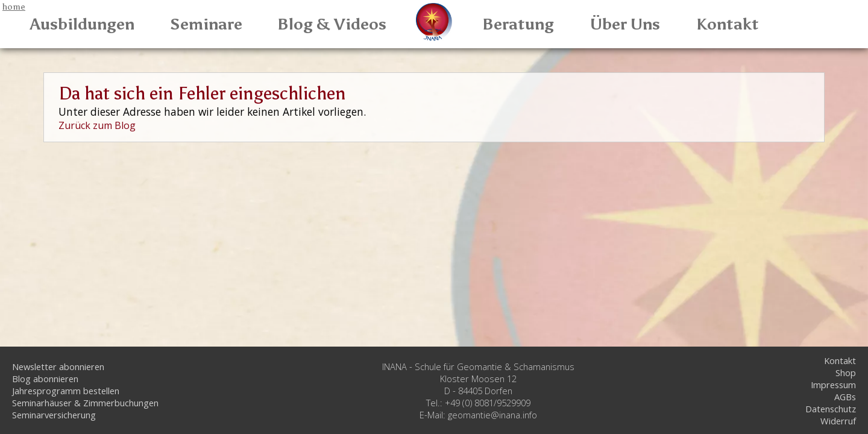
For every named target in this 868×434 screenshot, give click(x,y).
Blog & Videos (332, 24)
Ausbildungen (82, 24)
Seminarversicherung (54, 415)
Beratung (518, 24)
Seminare (206, 24)
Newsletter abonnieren (58, 366)
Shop (846, 373)
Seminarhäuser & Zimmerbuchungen (85, 403)
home (14, 7)
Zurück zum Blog (97, 125)
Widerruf (838, 421)
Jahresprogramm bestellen (66, 391)
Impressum (833, 385)
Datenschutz (831, 409)
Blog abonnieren (45, 379)
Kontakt (728, 24)
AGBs (845, 397)
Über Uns (625, 24)
